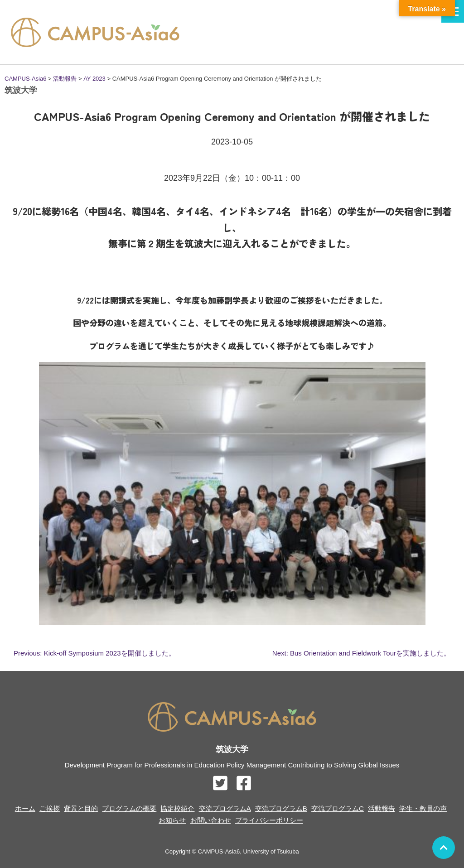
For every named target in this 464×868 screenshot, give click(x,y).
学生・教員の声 (423, 808)
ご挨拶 (50, 808)
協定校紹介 (177, 808)
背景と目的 (81, 808)
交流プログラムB (281, 808)
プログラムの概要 (129, 808)
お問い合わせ (211, 820)
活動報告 (382, 808)
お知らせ (172, 820)
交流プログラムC (338, 808)
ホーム (25, 808)
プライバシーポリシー (269, 820)
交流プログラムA (225, 808)
